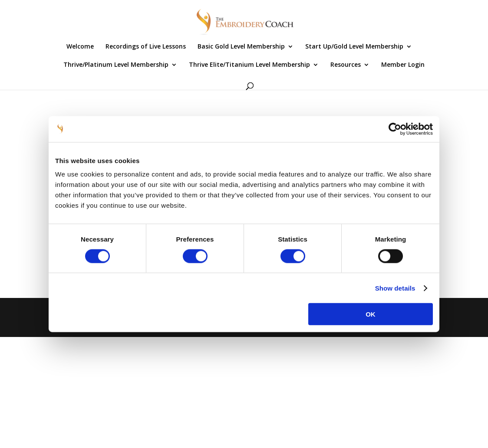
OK (371, 314)
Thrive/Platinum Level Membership (116, 65)
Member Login (403, 65)
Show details (395, 288)
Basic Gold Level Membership (241, 47)
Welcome (80, 47)
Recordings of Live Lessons (146, 47)
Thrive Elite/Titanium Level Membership (249, 65)
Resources (346, 65)
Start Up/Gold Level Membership (354, 47)
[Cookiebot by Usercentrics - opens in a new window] (395, 129)
